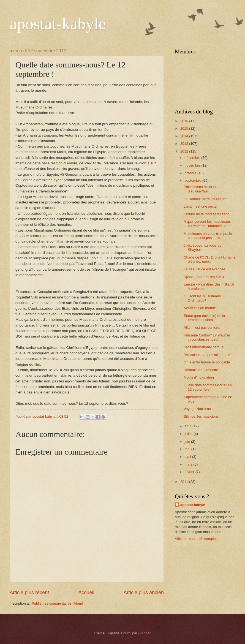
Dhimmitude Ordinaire (201, 370)
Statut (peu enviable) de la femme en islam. (204, 318)
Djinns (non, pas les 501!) (204, 277)
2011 (185, 482)
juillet (189, 434)
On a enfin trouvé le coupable (207, 362)
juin (188, 441)
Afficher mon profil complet (196, 539)
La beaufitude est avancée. (205, 269)
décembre (193, 158)
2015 (185, 128)
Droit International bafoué (204, 347)
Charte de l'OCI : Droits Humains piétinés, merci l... (209, 259)
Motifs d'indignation (199, 377)
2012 (185, 151)
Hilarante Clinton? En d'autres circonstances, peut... (207, 337)
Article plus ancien (144, 593)
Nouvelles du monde (200, 308)
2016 (185, 121)
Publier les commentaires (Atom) (57, 603)
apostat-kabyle (58, 24)
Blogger (145, 633)
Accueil (86, 593)
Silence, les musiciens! (202, 416)
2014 (185, 136)
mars (189, 464)
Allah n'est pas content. (202, 328)
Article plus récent (29, 593)
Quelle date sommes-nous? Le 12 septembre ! (208, 387)
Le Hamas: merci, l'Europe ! (205, 199)
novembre (193, 165)
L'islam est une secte (200, 206)
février (190, 472)
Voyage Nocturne (197, 409)
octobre (191, 173)
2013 (185, 144)
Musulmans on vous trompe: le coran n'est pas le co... (208, 236)
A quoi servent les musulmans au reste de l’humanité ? (207, 224)
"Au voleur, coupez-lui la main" (208, 355)
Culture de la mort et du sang (206, 214)
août (188, 426)
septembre (193, 180)
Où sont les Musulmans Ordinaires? (202, 298)
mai (188, 449)
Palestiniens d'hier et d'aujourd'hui (200, 189)
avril (188, 457)
